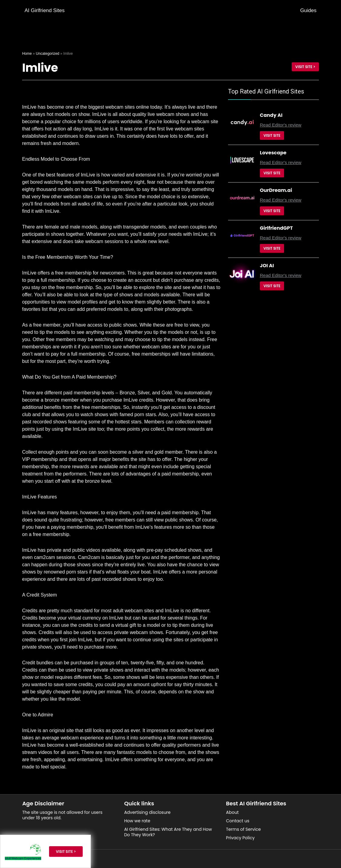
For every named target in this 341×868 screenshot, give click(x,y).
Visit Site (272, 135)
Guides (308, 10)
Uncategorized (47, 54)
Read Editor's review (281, 125)
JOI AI (267, 266)
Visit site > (305, 67)
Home (27, 54)
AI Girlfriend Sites (45, 10)
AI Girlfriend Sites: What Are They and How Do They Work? (168, 832)
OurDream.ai (276, 190)
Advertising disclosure (147, 812)
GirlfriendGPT (276, 228)
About (232, 812)
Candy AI (271, 115)
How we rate (137, 821)
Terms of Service (243, 829)
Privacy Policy (240, 838)
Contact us (238, 821)
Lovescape (273, 153)
